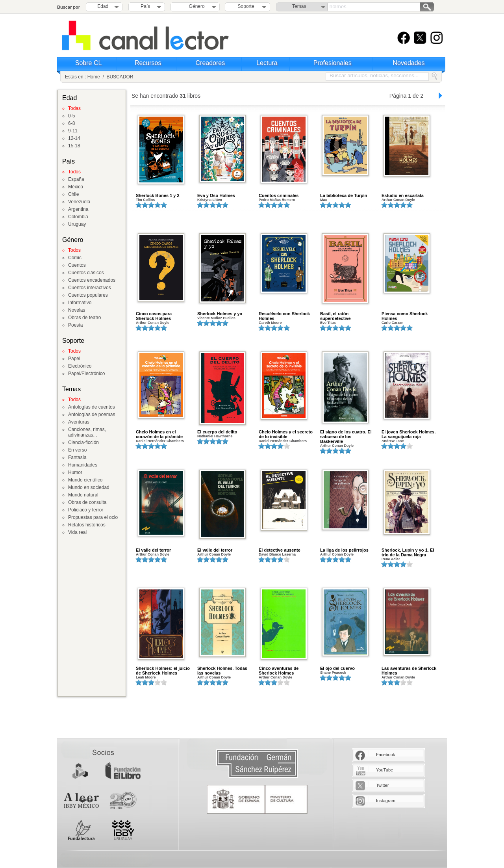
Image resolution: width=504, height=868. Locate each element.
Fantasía (77, 457)
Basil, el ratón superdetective (335, 316)
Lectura (267, 63)
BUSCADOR (120, 77)
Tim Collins (145, 200)
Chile (73, 194)
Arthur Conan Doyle (398, 200)
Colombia (78, 217)
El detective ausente (280, 550)
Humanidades (83, 465)
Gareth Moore (270, 323)
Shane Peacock (333, 673)
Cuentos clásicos (86, 273)
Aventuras (79, 422)
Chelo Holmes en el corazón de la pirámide (159, 434)
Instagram (386, 801)
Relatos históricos (87, 525)
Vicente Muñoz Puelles (216, 318)
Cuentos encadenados (92, 280)
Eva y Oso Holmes (216, 195)
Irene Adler (391, 559)
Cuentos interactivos (90, 288)
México (76, 187)
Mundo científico (85, 480)
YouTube (384, 770)
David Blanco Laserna (277, 554)
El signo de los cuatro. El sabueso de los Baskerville (346, 437)
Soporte (246, 6)
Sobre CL (89, 63)
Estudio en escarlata (403, 195)
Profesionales (333, 63)
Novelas (77, 310)
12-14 (74, 138)
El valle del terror (153, 550)
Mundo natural (83, 495)
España (76, 179)
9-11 (73, 131)
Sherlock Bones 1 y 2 (158, 195)
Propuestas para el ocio (93, 517)
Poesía (75, 325)
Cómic (75, 258)
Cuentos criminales (279, 195)
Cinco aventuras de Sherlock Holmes (279, 671)
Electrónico (80, 366)
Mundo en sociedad (89, 487)
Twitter (382, 785)
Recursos (148, 63)
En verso (77, 450)
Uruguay (77, 224)
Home (94, 77)
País (145, 6)
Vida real (77, 532)
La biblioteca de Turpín (344, 195)
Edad (103, 6)
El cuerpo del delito (217, 432)
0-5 (71, 116)
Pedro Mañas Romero (277, 200)
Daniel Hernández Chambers (160, 441)
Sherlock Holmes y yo (220, 314)
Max (324, 200)
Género (195, 6)
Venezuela (79, 202)
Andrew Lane (393, 441)
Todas (74, 108)
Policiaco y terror (86, 510)
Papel (74, 359)
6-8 (71, 123)
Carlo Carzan (393, 323)
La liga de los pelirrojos (344, 550)
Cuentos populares (88, 295)
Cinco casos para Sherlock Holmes (154, 316)
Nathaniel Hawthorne (215, 436)
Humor (75, 472)
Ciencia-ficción (83, 442)
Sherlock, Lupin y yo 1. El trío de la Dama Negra (408, 552)
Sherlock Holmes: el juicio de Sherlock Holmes (163, 671)
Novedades (409, 63)
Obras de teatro (84, 318)
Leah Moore (146, 677)
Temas (299, 6)
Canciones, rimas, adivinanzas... (87, 432)
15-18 (74, 146)
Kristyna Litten (210, 200)
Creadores (210, 63)
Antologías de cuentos (92, 407)
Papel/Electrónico (86, 374)
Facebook (385, 755)
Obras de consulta (87, 502)
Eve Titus (328, 323)
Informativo (80, 303)
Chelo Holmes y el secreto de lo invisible (286, 434)
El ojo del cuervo (337, 668)
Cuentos (77, 265)
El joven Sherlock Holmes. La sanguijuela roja (409, 434)
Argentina (78, 209)
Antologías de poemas (92, 414)
